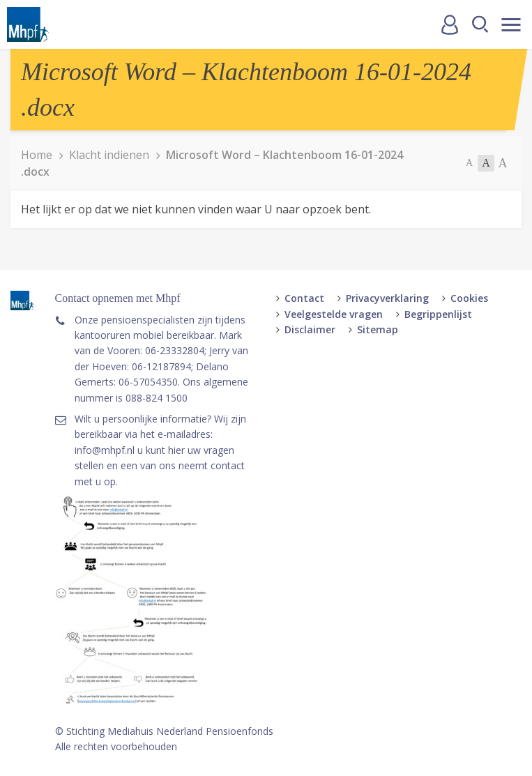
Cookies (469, 298)
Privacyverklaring (387, 298)
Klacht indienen (109, 155)
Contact (304, 298)
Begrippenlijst (438, 314)
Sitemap (378, 329)
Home (37, 155)
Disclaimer (310, 329)
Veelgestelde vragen (334, 314)
